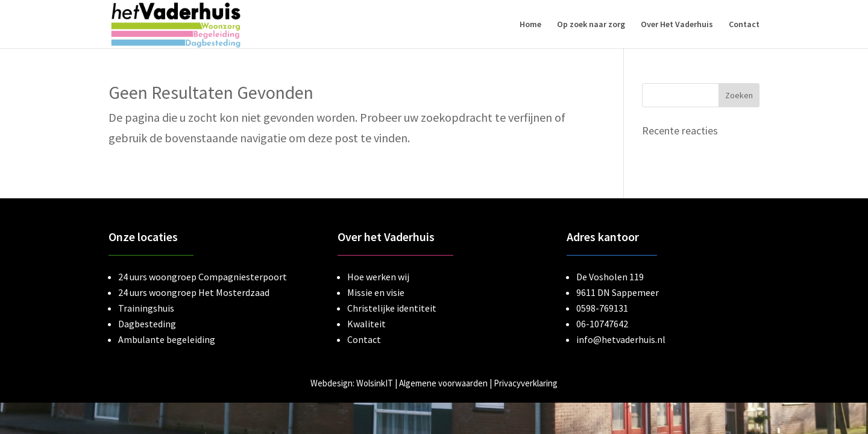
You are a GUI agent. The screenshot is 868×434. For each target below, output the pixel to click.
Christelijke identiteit (392, 308)
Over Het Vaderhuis (677, 25)
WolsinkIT (375, 383)
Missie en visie (376, 292)
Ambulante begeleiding (167, 339)
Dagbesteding (147, 324)
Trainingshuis (146, 308)
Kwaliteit (366, 324)
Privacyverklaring (526, 383)
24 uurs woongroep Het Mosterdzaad (194, 292)
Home (530, 25)
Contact (744, 25)
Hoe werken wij (378, 277)
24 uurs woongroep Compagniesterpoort (203, 277)
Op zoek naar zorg (591, 25)
